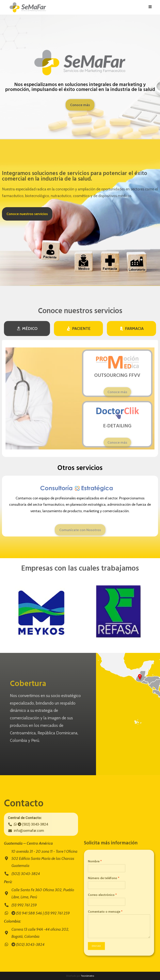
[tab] (27, 329)
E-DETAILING (117, 426)
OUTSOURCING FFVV (117, 376)
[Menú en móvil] (150, 7)
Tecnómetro (87, 976)
